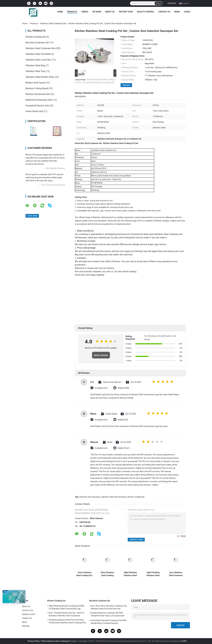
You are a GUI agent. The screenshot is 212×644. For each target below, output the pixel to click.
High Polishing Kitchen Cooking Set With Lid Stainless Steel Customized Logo (66, 607)
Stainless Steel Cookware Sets (53, 23)
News (177, 12)
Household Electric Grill (37, 106)
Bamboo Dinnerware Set (38, 94)
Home (60, 12)
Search (159, 3)
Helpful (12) (123, 420)
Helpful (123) (123, 388)
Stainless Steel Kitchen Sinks (40, 77)
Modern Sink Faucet (35, 83)
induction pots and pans (90, 497)
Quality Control (146, 12)
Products (72, 12)
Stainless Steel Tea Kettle (38, 54)
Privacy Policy (34, 641)
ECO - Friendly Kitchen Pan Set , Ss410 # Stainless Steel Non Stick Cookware (66, 614)
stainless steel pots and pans (114, 497)
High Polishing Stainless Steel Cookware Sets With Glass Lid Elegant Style (153, 574)
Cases (187, 12)
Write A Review (101, 355)
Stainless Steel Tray (35, 71)
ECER (184, 641)
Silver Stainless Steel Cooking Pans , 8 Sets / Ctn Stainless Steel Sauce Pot (107, 574)
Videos (85, 12)
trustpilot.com (101, 388)
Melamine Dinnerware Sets (39, 100)
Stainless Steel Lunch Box (38, 60)
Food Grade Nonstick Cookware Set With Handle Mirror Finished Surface (109, 622)
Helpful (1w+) (124, 448)
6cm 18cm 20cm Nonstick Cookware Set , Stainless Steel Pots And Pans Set (109, 607)
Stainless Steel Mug (35, 65)
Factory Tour (126, 12)
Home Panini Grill (34, 111)
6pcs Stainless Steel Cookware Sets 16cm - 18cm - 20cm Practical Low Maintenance (176, 574)
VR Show (97, 12)
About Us (110, 12)
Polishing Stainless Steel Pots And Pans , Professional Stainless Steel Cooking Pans (67, 621)
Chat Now (172, 3)
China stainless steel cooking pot (55, 641)
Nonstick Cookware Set (37, 43)
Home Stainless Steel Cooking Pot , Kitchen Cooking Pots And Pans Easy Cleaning (85, 574)
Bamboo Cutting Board (37, 88)
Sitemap (26, 626)
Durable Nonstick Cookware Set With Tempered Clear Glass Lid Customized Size (107, 615)
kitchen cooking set (136, 497)
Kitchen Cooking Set (36, 37)
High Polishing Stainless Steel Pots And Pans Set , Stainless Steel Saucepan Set (130, 574)
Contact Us (164, 12)
